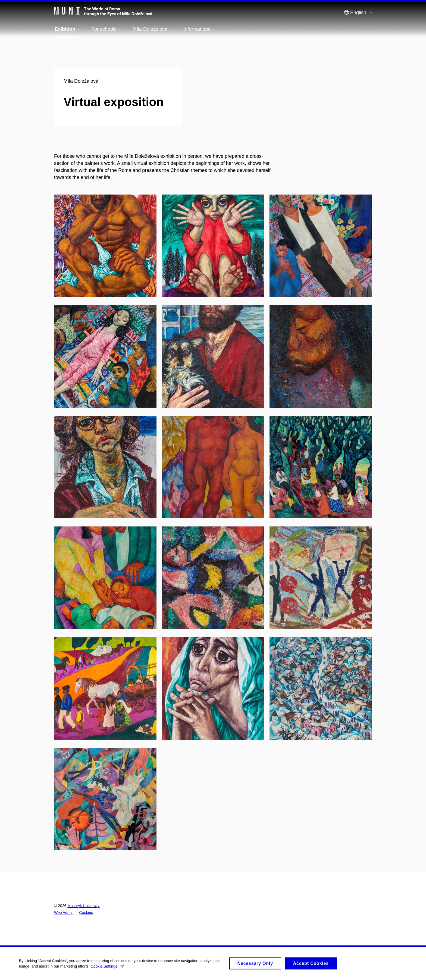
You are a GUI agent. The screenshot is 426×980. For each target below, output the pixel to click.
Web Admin (64, 913)
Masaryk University (83, 906)
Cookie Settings (107, 969)
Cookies (86, 913)
